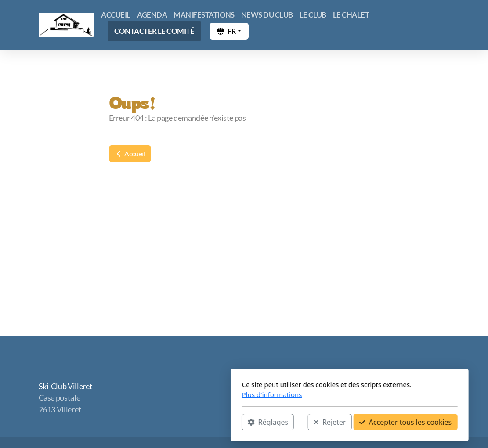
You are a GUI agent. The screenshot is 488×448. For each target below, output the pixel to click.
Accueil (130, 154)
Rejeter (224, 422)
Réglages (162, 422)
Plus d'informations (166, 394)
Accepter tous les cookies (300, 422)
